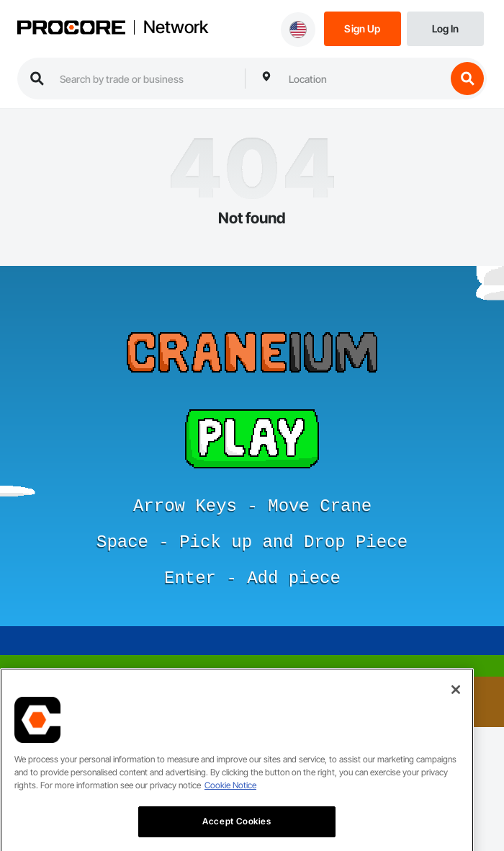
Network (176, 27)
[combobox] (364, 79)
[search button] (467, 79)
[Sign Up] (363, 28)
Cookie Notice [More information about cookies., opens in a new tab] (230, 800)
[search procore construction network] (145, 79)
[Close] (456, 705)
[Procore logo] (71, 29)
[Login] (445, 28)
